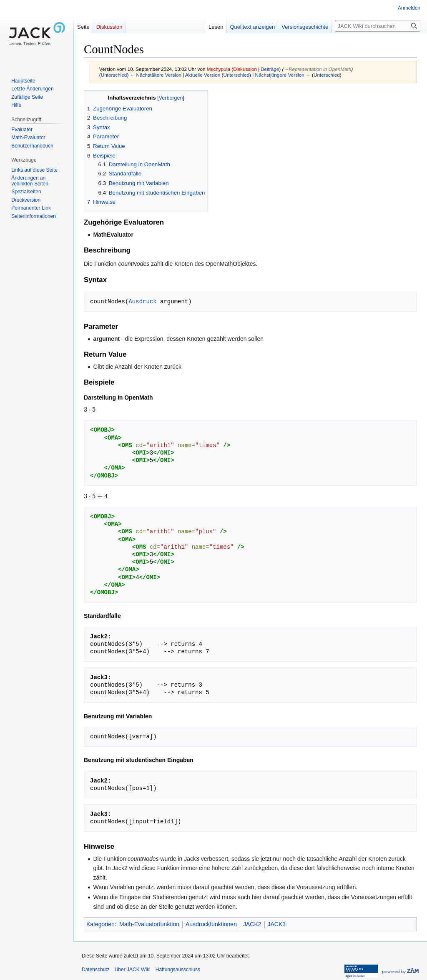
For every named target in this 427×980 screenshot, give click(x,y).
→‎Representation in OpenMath (317, 69)
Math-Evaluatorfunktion (149, 924)
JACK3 (277, 924)
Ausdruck (142, 301)
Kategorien (100, 924)
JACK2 (252, 924)
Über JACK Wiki (133, 970)
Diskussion (245, 69)
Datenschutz (96, 970)
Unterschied (114, 75)
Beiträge (270, 69)
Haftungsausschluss (178, 970)
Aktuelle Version (203, 75)
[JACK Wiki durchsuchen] (378, 26)
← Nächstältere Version (156, 75)
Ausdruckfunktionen (211, 924)
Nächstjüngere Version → (283, 75)
